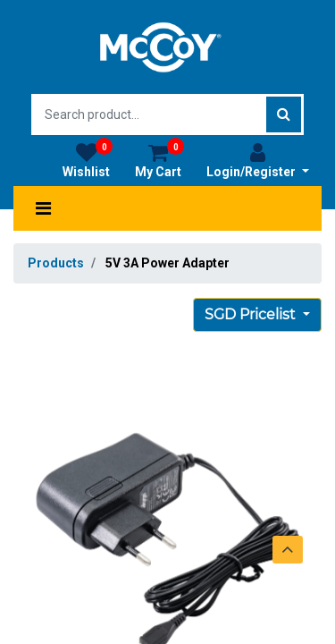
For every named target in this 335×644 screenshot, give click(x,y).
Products (56, 263)
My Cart (159, 160)
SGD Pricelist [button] (252, 314)
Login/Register (258, 160)
